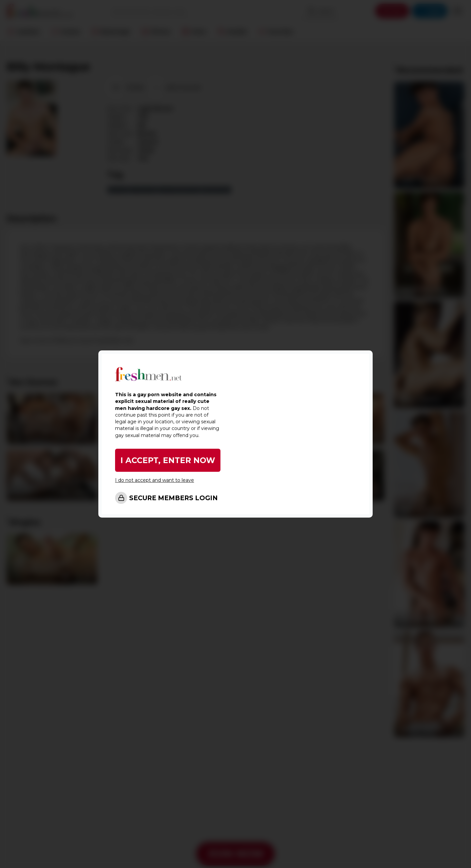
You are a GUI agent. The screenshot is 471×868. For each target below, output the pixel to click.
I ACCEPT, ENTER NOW (168, 460)
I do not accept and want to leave (155, 480)
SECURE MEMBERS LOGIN (173, 498)
